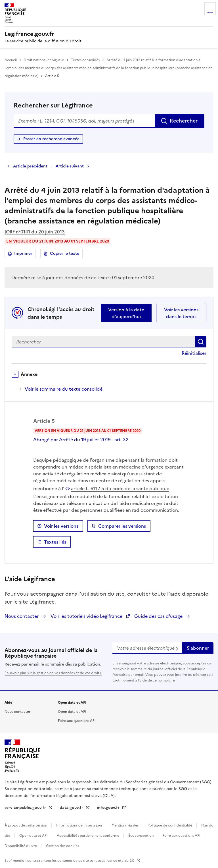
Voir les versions (61, 526)
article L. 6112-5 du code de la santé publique (120, 488)
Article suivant (70, 166)
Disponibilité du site (21, 846)
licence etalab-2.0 (120, 861)
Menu (210, 13)
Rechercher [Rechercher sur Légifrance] (184, 121)
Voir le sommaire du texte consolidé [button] (64, 389)
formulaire (166, 680)
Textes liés (55, 542)
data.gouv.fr (72, 808)
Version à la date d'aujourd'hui (126, 313)
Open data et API (72, 712)
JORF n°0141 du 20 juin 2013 (35, 232)
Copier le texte (65, 253)
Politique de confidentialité (170, 825)
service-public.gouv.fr (26, 808)
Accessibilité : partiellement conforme (88, 836)
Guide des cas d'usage (159, 616)
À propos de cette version (26, 825)
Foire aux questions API (77, 721)
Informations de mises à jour (80, 825)
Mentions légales (125, 825)
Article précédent (30, 166)
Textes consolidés (85, 60)
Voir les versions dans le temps (181, 313)
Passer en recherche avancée (51, 139)
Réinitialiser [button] (194, 353)
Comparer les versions (122, 526)
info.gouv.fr (109, 808)
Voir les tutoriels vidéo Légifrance (87, 616)
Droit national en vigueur (44, 60)
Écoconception (141, 836)
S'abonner (198, 648)
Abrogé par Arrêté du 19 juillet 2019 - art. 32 (81, 440)
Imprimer (24, 254)
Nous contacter (22, 616)
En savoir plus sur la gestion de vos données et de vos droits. (53, 673)
